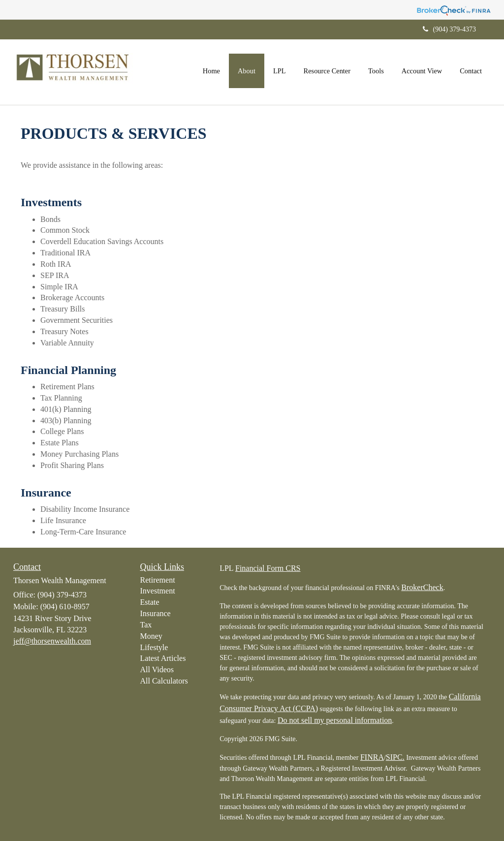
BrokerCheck (422, 587)
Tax (146, 625)
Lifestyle (154, 647)
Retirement (158, 580)
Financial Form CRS (268, 568)
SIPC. (395, 757)
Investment (158, 591)
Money (151, 636)
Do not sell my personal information (335, 720)
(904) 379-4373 (450, 29)
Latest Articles (163, 658)
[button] (247, 71)
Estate (150, 602)
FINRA (372, 757)
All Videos (157, 670)
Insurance (156, 613)
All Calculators (164, 681)
